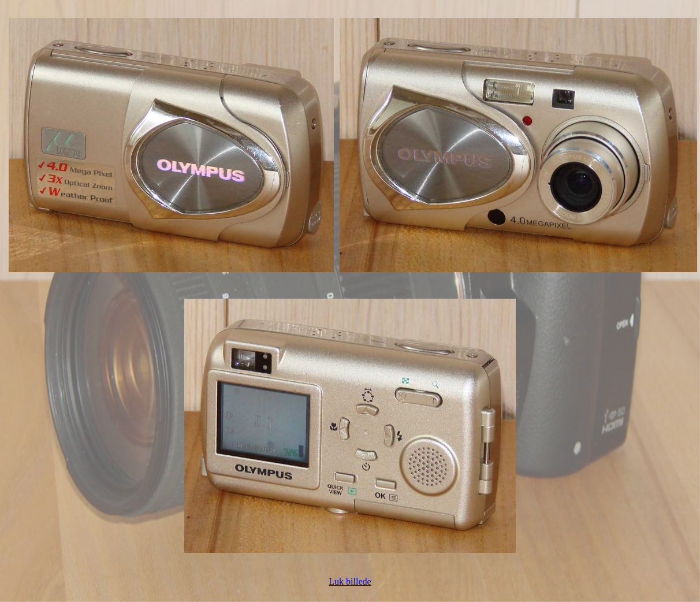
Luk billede (350, 581)
